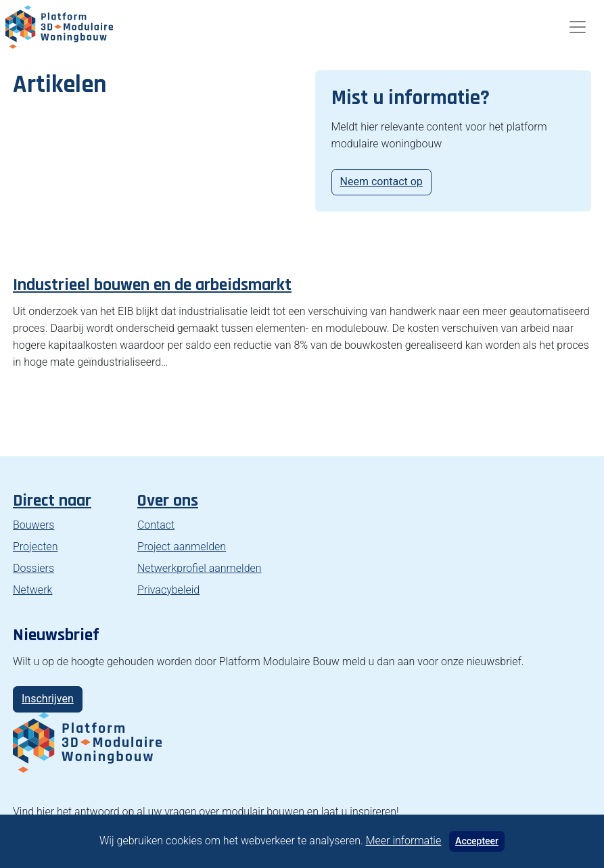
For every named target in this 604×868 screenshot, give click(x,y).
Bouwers (33, 525)
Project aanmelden (182, 547)
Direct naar (52, 501)
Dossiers (33, 568)
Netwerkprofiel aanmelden (200, 568)
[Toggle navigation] (578, 27)
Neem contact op (381, 182)
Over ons (168, 501)
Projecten (35, 547)
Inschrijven (48, 699)
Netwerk (32, 590)
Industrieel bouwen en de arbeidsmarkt (152, 285)
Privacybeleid (168, 590)
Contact (156, 525)
